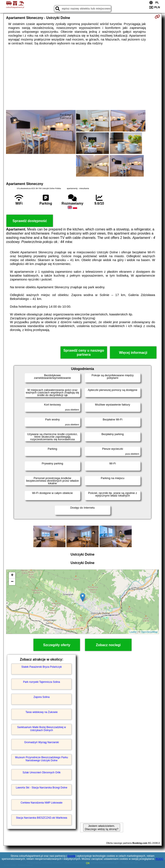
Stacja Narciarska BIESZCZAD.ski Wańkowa (41, 818)
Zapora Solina (42, 697)
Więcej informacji (133, 353)
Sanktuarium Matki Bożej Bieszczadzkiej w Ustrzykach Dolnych (42, 729)
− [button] (12, 582)
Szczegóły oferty (57, 645)
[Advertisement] (82, 78)
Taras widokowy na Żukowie (42, 712)
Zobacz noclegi (108, 645)
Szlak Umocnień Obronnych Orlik (42, 772)
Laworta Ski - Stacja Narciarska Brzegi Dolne (42, 788)
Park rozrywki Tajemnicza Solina (41, 682)
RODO (159, 859)
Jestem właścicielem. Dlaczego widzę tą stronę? (102, 827)
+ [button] (12, 575)
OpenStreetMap (149, 632)
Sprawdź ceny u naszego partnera (84, 353)
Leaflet (133, 632)
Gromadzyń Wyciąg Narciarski (42, 742)
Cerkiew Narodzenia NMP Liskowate (42, 803)
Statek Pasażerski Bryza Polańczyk (41, 667)
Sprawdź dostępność (30, 221)
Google (71, 856)
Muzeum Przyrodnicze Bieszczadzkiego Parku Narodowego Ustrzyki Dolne (41, 759)
